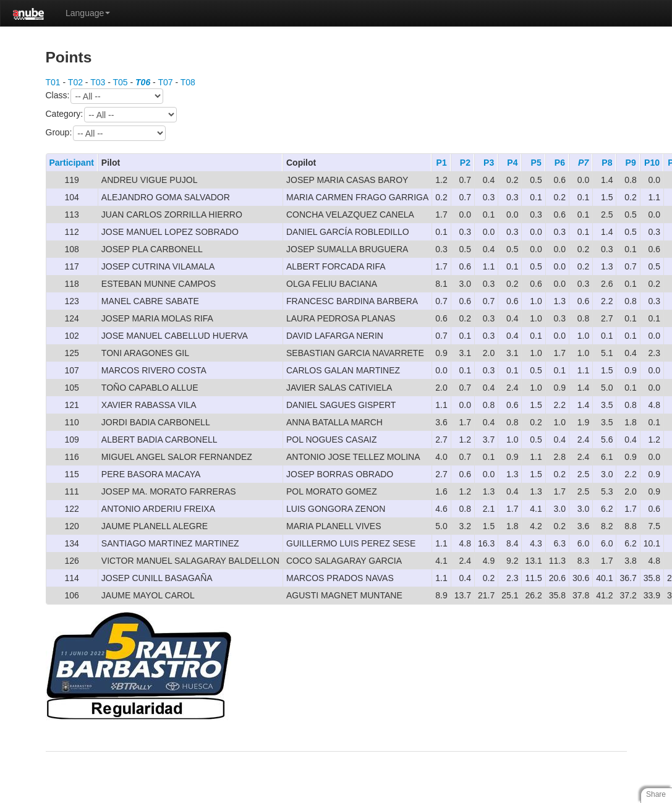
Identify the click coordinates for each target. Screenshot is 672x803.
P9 (631, 163)
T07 (165, 82)
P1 (442, 163)
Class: (105, 96)
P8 (607, 163)
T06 (143, 82)
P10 (652, 163)
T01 (53, 82)
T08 (188, 82)
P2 (465, 163)
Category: (112, 115)
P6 (560, 163)
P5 (536, 163)
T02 (75, 82)
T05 (120, 82)
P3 (489, 163)
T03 (98, 82)
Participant (72, 163)
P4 (512, 163)
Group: (106, 133)
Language (88, 13)
